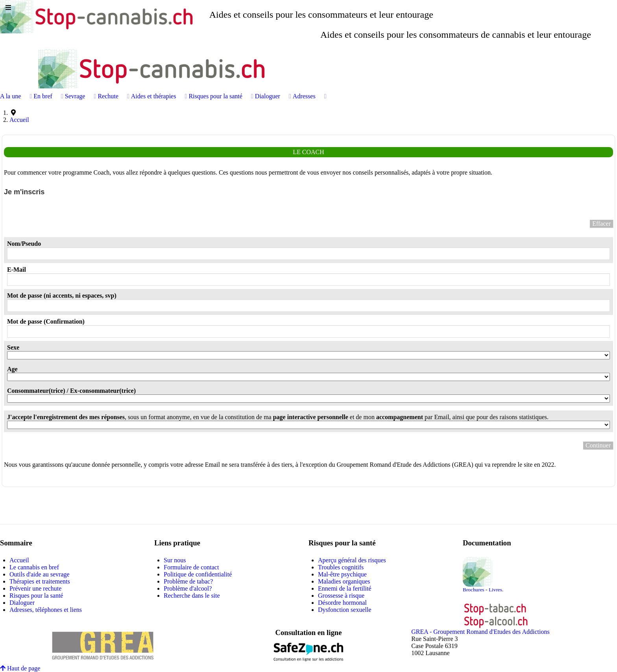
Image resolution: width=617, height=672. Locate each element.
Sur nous (175, 560)
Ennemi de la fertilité (345, 588)
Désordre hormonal (342, 603)
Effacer (601, 224)
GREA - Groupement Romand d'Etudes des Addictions (480, 632)
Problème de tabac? (188, 581)
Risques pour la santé (36, 596)
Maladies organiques (344, 581)
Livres (495, 590)
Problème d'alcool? (188, 588)
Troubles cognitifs (341, 567)
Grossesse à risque (341, 596)
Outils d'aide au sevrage (40, 574)
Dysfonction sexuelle (345, 610)
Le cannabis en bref (34, 567)
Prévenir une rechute (35, 588)
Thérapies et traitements (40, 581)
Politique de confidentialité (198, 574)
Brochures (474, 590)
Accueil (19, 560)
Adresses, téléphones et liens (46, 610)
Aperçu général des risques (352, 560)
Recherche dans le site (192, 596)
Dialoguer (22, 603)
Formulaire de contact (191, 567)
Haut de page (20, 668)
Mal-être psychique (342, 574)
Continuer (598, 445)
